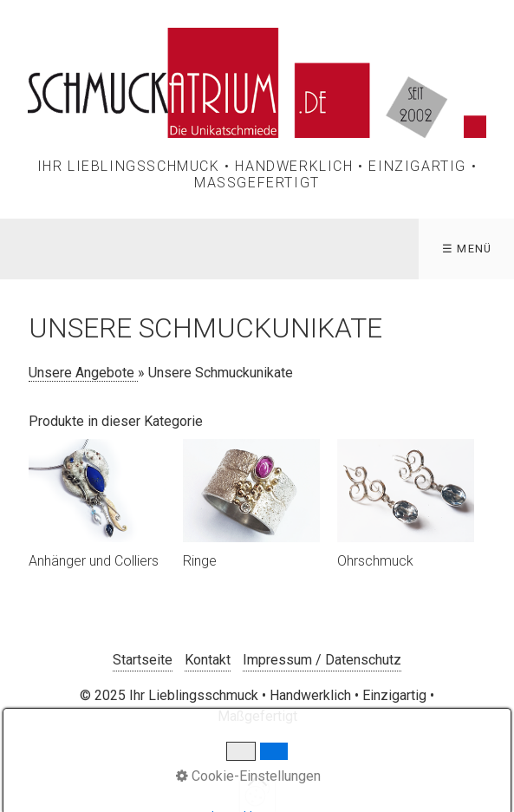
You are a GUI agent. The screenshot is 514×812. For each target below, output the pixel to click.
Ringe (200, 561)
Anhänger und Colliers (94, 561)
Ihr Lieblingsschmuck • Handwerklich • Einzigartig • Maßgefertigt (257, 174)
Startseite (143, 660)
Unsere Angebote (83, 373)
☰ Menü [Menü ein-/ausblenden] (467, 249)
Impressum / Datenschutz (322, 660)
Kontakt (208, 660)
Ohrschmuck (375, 561)
